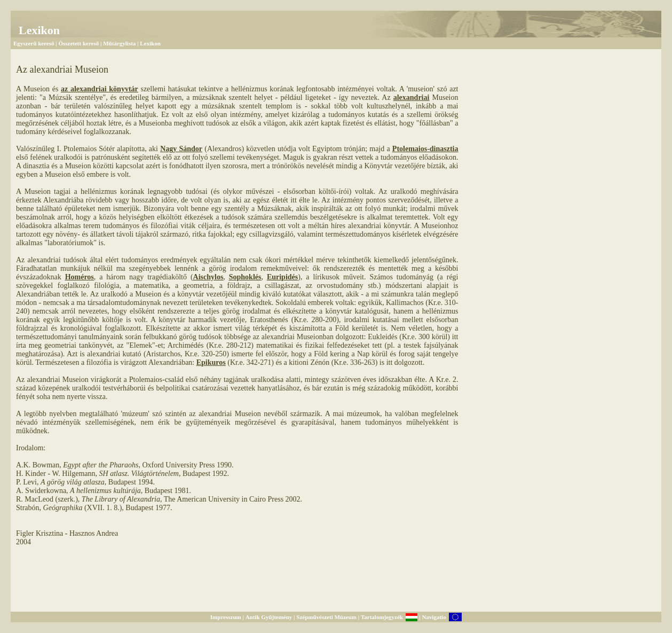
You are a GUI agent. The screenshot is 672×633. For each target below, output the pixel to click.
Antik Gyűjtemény (269, 617)
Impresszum (226, 617)
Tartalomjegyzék (382, 617)
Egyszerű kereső (34, 43)
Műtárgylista (119, 43)
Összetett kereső (78, 43)
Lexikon (150, 43)
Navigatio (434, 617)
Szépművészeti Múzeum (326, 617)
